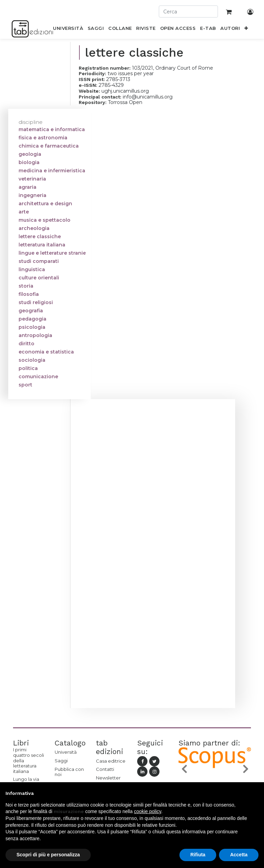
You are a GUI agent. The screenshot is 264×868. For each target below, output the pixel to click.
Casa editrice (111, 761)
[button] (246, 30)
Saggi (61, 761)
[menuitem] (68, 30)
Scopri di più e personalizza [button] (48, 855)
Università (66, 752)
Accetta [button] (239, 855)
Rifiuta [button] (198, 855)
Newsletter (108, 778)
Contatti (105, 769)
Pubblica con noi (69, 772)
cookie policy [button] (148, 811)
